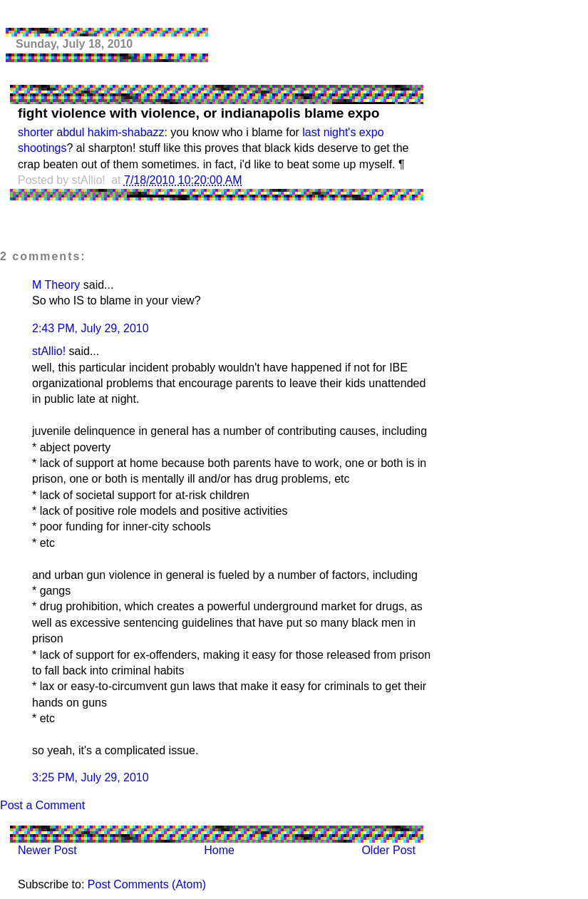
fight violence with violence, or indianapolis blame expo (199, 113)
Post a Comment (42, 805)
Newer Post (47, 850)
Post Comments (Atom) (147, 884)
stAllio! (49, 351)
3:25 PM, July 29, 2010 (91, 777)
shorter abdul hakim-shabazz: (93, 132)
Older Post (388, 850)
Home (219, 850)
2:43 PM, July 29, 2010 (91, 328)
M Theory (56, 285)
